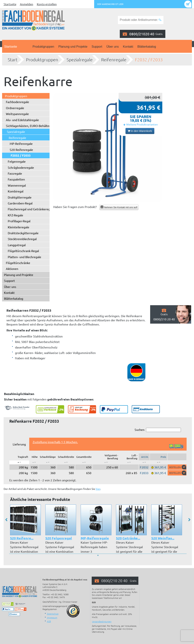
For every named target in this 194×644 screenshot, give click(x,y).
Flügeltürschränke (18, 263)
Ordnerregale (15, 108)
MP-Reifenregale (21, 143)
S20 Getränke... (128, 538)
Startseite (10, 4)
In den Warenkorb (140, 131)
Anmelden (27, 4)
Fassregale (15, 173)
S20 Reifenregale (21, 150)
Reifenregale (114, 60)
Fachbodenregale (17, 102)
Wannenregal (17, 185)
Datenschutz (53, 614)
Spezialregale (80, 60)
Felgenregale (17, 161)
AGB (49, 621)
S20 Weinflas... (163, 538)
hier (98, 489)
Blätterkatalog (147, 47)
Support (97, 47)
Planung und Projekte (73, 47)
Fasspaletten (16, 179)
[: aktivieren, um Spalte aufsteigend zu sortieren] (34, 462)
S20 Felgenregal (59, 538)
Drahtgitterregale (20, 197)
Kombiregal (16, 191)
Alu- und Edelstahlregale (22, 120)
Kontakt (128, 47)
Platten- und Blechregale (24, 257)
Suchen (158, 430)
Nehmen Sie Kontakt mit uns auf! (119, 207)
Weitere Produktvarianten (142, 124)
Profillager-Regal (19, 221)
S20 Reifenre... (22, 538)
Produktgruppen (43, 47)
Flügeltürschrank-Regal (23, 251)
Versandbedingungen (102, 621)
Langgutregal (17, 245)
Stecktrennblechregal (22, 239)
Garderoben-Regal (20, 203)
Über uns (113, 47)
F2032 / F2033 (149, 60)
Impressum (52, 617)
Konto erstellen (47, 4)
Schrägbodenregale (21, 167)
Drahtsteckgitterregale (23, 233)
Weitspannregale (17, 114)
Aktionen (12, 269)
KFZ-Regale (15, 215)
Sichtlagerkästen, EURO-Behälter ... (30, 126)
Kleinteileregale (19, 227)
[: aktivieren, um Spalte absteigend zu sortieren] (19, 462)
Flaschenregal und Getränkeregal (30, 209)
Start (13, 60)
